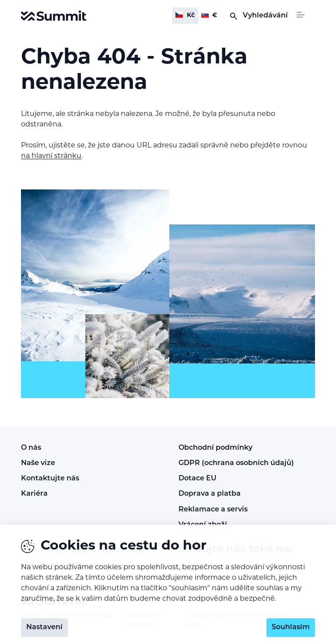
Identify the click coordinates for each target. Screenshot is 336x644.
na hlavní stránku (51, 156)
